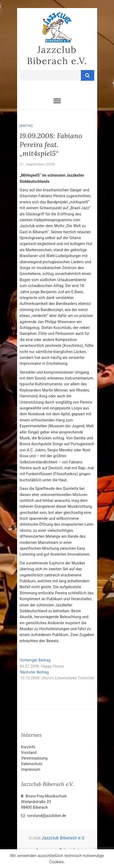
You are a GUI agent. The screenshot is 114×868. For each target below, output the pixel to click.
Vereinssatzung (34, 758)
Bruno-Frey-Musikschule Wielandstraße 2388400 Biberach (44, 802)
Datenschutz (32, 764)
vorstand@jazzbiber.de (44, 816)
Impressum (31, 769)
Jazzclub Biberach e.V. (57, 55)
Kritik (26, 126)
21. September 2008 (37, 164)
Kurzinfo (28, 747)
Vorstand (29, 753)
